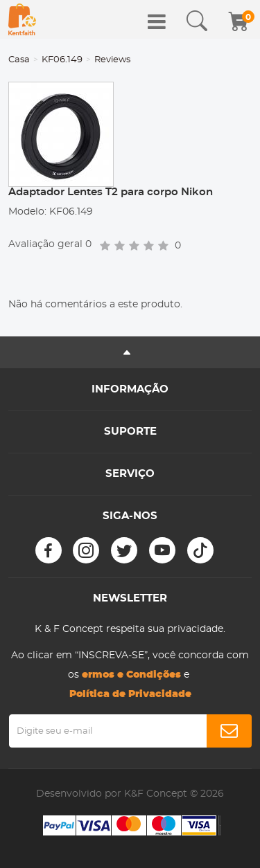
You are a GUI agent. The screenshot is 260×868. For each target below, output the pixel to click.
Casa (19, 60)
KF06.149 (62, 60)
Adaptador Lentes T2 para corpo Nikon (111, 192)
